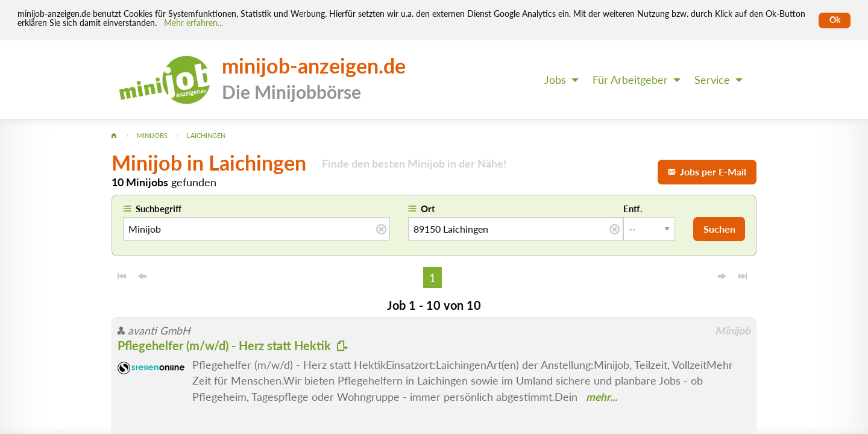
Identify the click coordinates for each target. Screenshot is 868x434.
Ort (428, 209)
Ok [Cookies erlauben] (835, 20)
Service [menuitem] (712, 80)
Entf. (633, 209)
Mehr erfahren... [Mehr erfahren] (193, 23)
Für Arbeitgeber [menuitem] (630, 80)
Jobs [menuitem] (555, 80)
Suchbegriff (159, 209)
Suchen (719, 229)
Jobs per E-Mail (707, 171)
